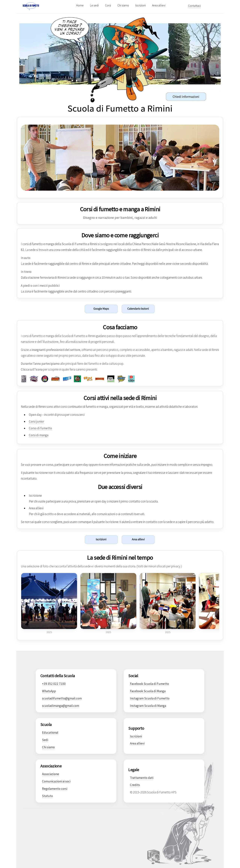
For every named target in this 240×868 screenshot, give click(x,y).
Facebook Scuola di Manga (148, 691)
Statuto (47, 796)
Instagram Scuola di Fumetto (150, 698)
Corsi (108, 5)
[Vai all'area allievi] (172, 540)
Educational (50, 733)
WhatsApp (49, 691)
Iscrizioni (141, 5)
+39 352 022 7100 (54, 684)
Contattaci (194, 6)
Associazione (51, 774)
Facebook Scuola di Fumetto (149, 684)
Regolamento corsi (55, 789)
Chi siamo (123, 5)
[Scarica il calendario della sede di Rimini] (172, 309)
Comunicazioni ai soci (56, 781)
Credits (135, 785)
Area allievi (159, 5)
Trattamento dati (142, 778)
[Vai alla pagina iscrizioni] (68, 540)
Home (80, 5)
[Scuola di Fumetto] (47, 5)
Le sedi (94, 5)
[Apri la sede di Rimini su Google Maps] (68, 309)
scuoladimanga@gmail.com (61, 706)
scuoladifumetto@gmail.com (62, 698)
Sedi (45, 740)
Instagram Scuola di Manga (148, 706)
